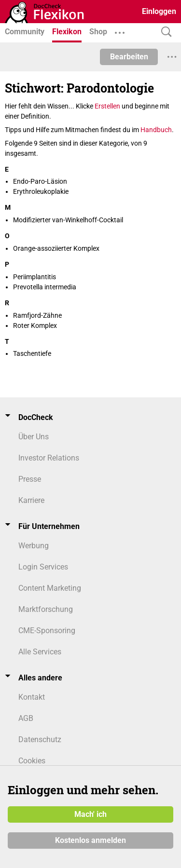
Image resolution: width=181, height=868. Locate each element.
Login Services (43, 567)
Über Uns (34, 437)
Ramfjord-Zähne (37, 315)
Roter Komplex (35, 325)
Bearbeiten (129, 57)
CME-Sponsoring (47, 631)
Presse (30, 479)
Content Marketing (50, 588)
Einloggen (159, 11)
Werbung (34, 546)
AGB (26, 718)
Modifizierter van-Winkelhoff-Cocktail (68, 220)
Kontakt (32, 697)
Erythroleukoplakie (41, 191)
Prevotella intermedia (45, 287)
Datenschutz (40, 739)
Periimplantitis (35, 277)
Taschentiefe (32, 353)
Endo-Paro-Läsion (40, 181)
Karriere (31, 500)
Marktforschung (46, 609)
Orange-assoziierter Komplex (56, 248)
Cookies (32, 761)
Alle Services (40, 652)
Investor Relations (49, 458)
